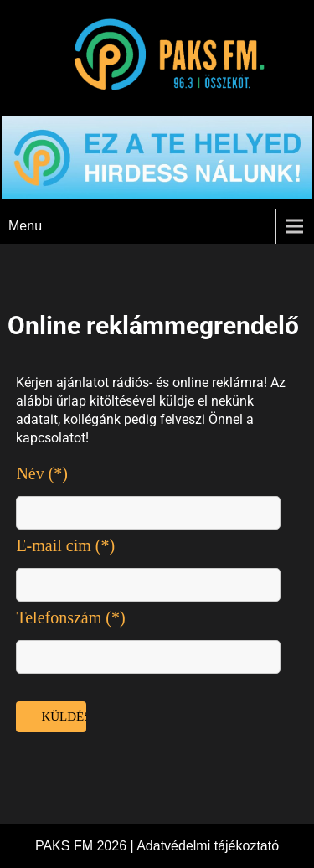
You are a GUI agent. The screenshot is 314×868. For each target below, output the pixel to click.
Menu (25, 226)
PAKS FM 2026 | (86, 846)
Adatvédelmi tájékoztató (208, 846)
